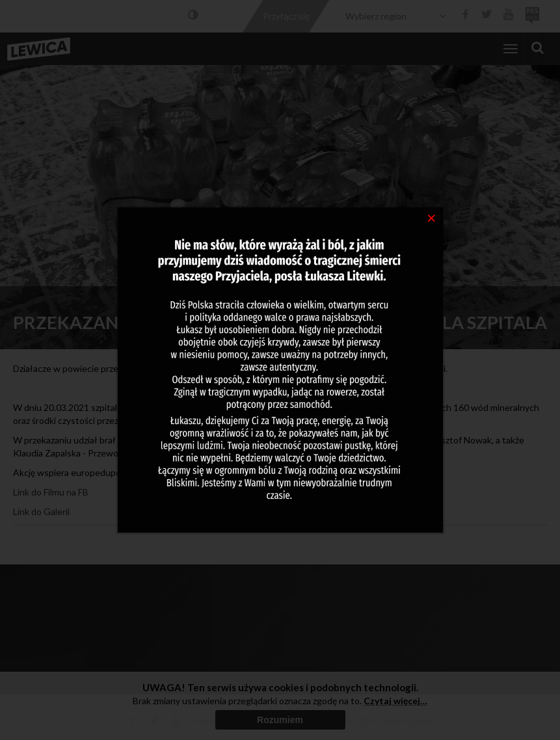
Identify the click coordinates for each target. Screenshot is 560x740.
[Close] (432, 217)
